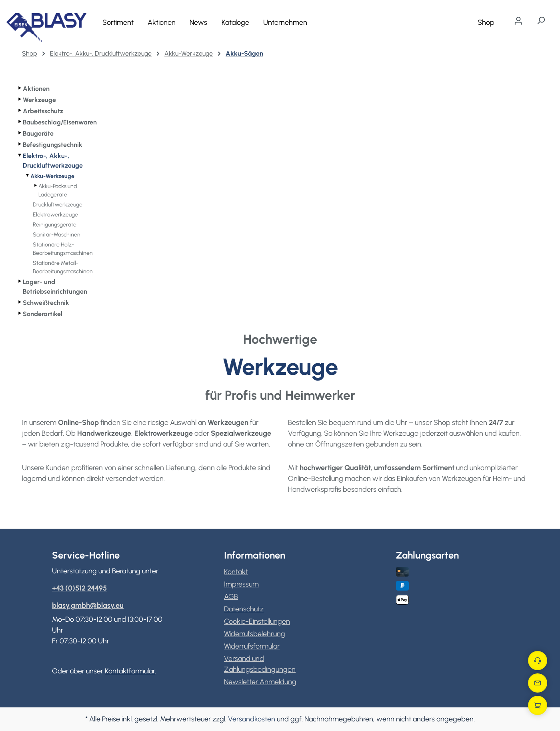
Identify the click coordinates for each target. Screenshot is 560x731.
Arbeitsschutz (43, 111)
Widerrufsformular (252, 646)
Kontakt (236, 572)
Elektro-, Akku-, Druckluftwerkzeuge (53, 161)
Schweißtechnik (46, 303)
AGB (231, 597)
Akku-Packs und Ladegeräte (58, 190)
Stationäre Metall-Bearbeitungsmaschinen (63, 267)
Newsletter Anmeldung (260, 682)
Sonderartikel (43, 314)
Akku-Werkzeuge (52, 176)
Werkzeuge (39, 100)
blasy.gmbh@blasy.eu (88, 605)
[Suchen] (541, 20)
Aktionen (36, 89)
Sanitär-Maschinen (57, 235)
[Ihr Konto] (518, 21)
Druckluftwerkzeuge (58, 205)
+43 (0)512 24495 (79, 588)
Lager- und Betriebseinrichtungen (55, 287)
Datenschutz (244, 609)
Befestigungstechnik (53, 145)
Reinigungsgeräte (55, 225)
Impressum (241, 584)
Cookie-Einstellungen (257, 621)
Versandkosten (252, 719)
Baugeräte (38, 133)
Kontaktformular (130, 671)
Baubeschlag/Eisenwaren (60, 122)
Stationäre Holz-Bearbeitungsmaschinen (63, 249)
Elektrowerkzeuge (55, 215)
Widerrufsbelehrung (255, 634)
